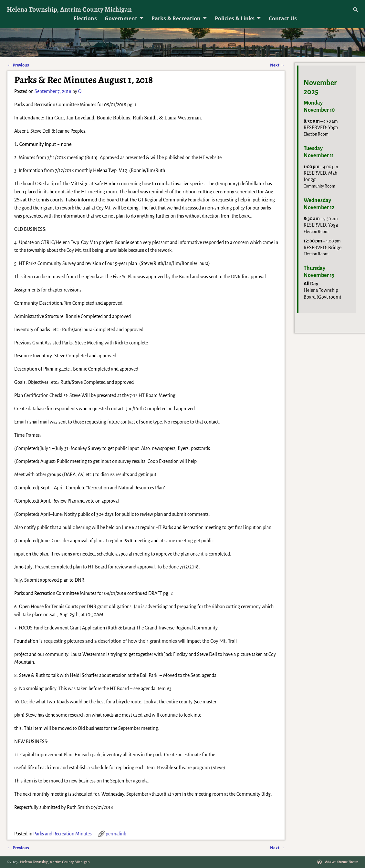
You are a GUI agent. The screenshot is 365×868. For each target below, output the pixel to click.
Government (121, 18)
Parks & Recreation (176, 18)
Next (277, 65)
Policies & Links (235, 18)
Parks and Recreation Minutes (63, 834)
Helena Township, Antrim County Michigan (69, 9)
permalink (116, 834)
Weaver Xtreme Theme (341, 862)
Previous (18, 65)
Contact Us (283, 18)
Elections (85, 18)
